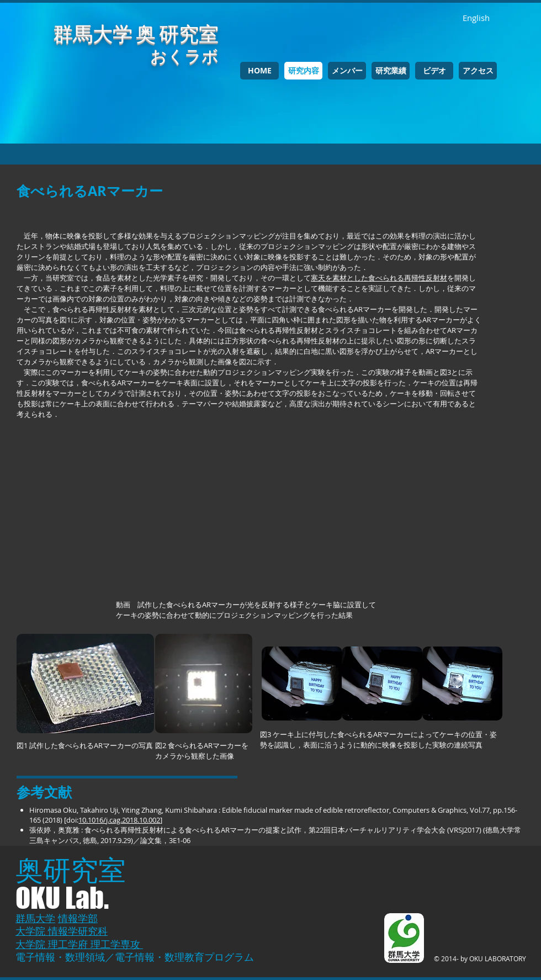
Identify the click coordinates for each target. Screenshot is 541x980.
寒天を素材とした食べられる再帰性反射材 (379, 278)
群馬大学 (35, 918)
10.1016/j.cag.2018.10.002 (119, 820)
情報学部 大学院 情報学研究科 (62, 925)
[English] (476, 18)
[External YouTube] (248, 518)
